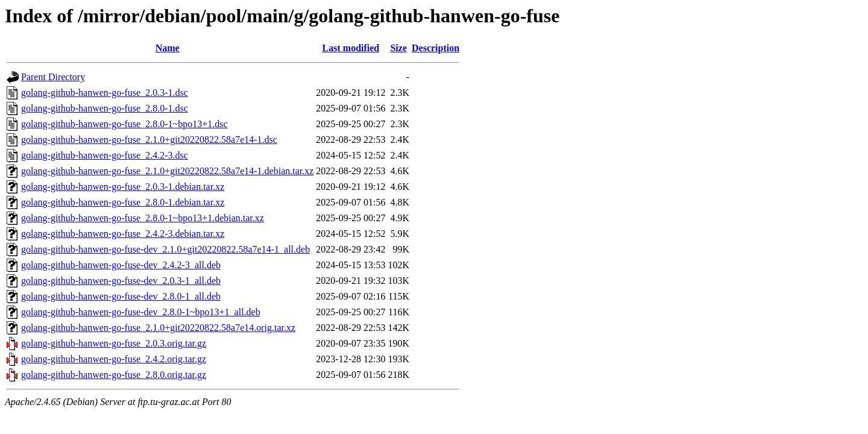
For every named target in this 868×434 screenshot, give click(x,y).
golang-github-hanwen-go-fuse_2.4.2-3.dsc (105, 155)
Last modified (351, 48)
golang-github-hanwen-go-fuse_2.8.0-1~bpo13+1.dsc (124, 124)
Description (436, 48)
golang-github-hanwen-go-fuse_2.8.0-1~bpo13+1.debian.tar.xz (143, 218)
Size (398, 48)
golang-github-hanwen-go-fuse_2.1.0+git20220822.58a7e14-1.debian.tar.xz (167, 171)
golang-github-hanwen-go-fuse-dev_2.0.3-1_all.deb (121, 281)
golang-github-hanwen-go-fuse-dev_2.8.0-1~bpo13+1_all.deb (141, 312)
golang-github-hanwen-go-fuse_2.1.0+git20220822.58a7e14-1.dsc (149, 140)
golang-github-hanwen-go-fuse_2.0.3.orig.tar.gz (114, 343)
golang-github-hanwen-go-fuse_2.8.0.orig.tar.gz (114, 375)
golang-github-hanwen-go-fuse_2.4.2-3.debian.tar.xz (123, 234)
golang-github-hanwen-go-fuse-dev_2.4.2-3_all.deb (121, 265)
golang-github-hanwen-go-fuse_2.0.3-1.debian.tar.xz (123, 187)
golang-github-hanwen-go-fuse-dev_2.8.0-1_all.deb (121, 296)
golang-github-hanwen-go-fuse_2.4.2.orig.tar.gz (114, 359)
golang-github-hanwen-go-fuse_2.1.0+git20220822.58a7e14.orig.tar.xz (158, 328)
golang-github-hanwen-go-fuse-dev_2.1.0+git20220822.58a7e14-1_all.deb (165, 249)
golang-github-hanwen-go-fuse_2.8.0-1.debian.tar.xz (123, 202)
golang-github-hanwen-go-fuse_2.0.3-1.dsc (105, 93)
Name (168, 48)
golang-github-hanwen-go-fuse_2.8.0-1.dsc (105, 108)
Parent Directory (53, 77)
